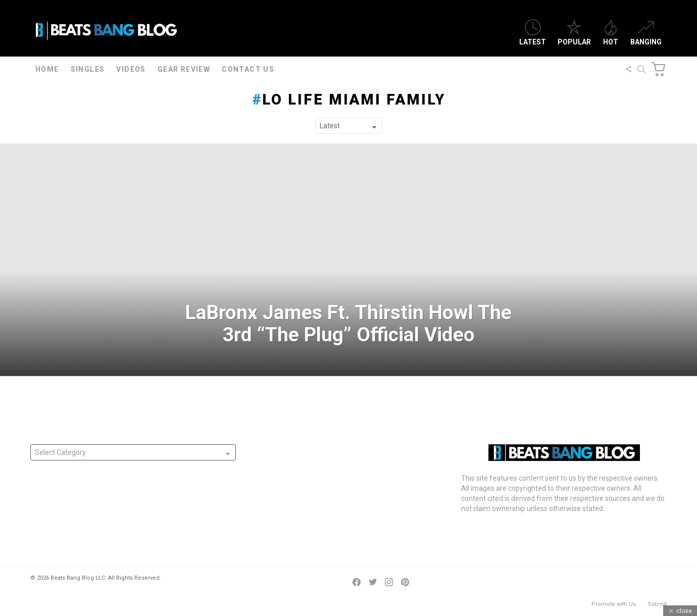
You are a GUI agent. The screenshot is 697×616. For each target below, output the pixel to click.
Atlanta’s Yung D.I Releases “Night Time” (312, 465)
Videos (131, 69)
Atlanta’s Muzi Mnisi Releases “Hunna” (309, 449)
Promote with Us (614, 604)
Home (47, 69)
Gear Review (184, 69)
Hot (611, 33)
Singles (88, 69)
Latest (533, 33)
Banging (646, 33)
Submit (657, 604)
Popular (574, 33)
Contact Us (248, 69)
